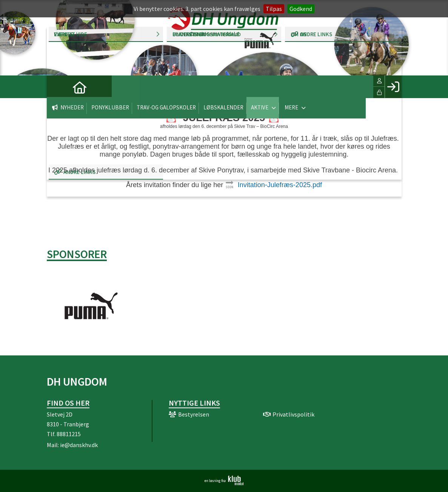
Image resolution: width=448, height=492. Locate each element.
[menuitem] (58, 87)
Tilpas (274, 9)
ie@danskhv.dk (79, 445)
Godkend (301, 9)
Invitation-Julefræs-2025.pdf (280, 185)
